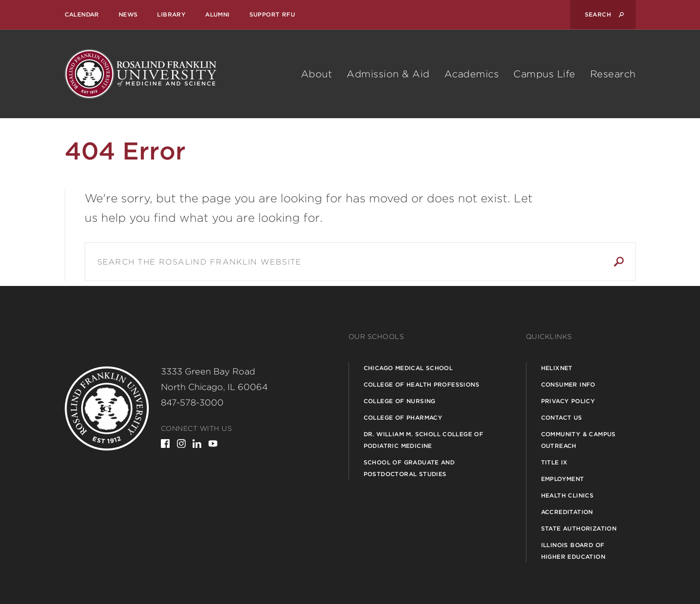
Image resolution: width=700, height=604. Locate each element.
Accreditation (567, 512)
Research (613, 74)
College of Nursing (400, 401)
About (317, 74)
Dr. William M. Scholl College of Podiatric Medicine (424, 440)
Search (619, 262)
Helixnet (557, 368)
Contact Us (562, 417)
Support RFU (272, 14)
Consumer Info (568, 384)
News (128, 14)
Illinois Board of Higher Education (573, 551)
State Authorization (579, 528)
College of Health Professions (422, 384)
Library (171, 14)
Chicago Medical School (408, 368)
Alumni (217, 14)
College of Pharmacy (403, 417)
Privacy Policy (568, 401)
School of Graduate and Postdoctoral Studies (409, 468)
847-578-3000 (192, 402)
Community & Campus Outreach (578, 440)
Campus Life (544, 74)
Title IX (554, 462)
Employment (563, 479)
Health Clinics (568, 495)
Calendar (82, 14)
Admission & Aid (388, 74)
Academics (472, 74)
